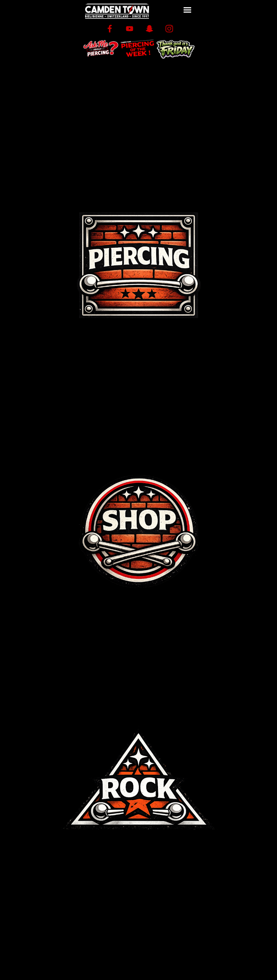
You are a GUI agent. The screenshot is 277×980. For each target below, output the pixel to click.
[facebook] (110, 29)
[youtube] (130, 29)
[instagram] (169, 29)
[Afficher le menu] (187, 10)
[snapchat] (150, 29)
